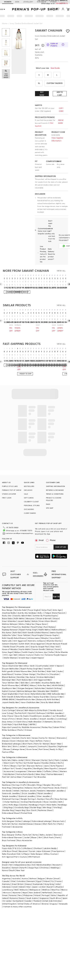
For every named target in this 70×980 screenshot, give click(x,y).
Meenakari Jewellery (56, 786)
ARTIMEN (24, 680)
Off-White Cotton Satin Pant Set (18, 356)
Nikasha (45, 633)
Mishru (22, 619)
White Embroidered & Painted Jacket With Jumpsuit (36, 318)
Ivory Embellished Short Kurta (7, 318)
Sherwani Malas (35, 766)
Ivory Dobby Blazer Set (47, 356)
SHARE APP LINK (61, 547)
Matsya (50, 644)
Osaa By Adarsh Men (22, 610)
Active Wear (16, 772)
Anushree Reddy (9, 608)
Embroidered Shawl (11, 808)
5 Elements (48, 717)
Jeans (47, 761)
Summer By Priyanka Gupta (45, 610)
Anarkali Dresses (26, 819)
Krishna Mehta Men (46, 672)
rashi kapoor (34, 313)
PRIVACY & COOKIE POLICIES (54, 499)
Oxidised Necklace (29, 797)
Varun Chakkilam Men (30, 697)
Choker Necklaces (11, 797)
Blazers (14, 761)
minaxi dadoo (39, 313)
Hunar (11, 711)
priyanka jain (10, 313)
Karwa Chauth (8, 865)
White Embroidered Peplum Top (20, 356)
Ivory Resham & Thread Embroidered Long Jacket (36, 356)
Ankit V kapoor (56, 661)
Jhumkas (40, 794)
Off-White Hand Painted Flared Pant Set (12, 318)
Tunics (47, 736)
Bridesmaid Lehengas (12, 739)
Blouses (7, 744)
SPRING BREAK (8, 694)
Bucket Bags (36, 802)
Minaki (19, 714)
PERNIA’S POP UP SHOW (12, 490)
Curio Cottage (8, 705)
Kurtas (44, 755)
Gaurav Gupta (52, 630)
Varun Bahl (54, 633)
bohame (18, 351)
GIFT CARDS (29, 498)
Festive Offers (8, 747)
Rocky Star (7, 610)
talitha (31, 351)
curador (47, 313)
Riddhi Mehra (44, 625)
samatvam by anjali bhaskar (58, 313)
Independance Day (22, 860)
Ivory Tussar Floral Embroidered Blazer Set (52, 356)
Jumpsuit (62, 763)
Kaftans (39, 736)
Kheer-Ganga (29, 669)
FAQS (48, 504)
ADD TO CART (60, 94)
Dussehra (6, 863)
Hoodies (45, 758)
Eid (33, 860)
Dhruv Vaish (29, 661)
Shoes (46, 797)
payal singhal (28, 351)
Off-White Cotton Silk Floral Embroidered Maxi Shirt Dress (34, 283)
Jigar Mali (13, 650)
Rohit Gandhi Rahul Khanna (14, 633)
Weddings (55, 863)
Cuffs (24, 780)
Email (40, 540)
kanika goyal (39, 351)
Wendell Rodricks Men (26, 694)
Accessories (9, 766)
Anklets (16, 786)
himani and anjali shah (63, 313)
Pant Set (6, 772)
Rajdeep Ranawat (10, 625)
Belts (61, 797)
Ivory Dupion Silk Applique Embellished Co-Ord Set (7, 356)
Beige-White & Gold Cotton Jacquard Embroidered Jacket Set (10, 356)
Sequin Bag (20, 805)
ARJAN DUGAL (58, 680)
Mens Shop (41, 769)
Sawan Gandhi (39, 644)
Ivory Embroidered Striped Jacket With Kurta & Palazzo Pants (15, 318)
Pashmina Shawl (45, 805)
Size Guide (55, 68)
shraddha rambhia (60, 351)
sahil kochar (42, 313)
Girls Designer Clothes (12, 816)
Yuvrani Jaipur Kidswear (40, 846)
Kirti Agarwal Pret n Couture (14, 852)
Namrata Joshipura (37, 636)
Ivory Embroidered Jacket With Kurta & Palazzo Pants (10, 318)
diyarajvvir (36, 313)
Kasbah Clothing (54, 683)
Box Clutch (32, 805)
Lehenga (27, 816)
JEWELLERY (28, 2)
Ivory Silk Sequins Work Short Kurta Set (23, 356)
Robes (53, 758)
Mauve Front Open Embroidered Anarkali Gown (12, 283)
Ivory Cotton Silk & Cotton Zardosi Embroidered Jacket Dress (42, 283)
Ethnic (55, 766)
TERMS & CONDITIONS (55, 494)
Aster (4, 711)
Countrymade (42, 661)
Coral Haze (7, 719)
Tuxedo (19, 763)
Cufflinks (47, 766)
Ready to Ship (56, 744)
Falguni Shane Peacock (55, 608)
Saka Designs (37, 849)
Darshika (21, 672)
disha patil (34, 351)
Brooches (42, 772)
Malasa (17, 647)
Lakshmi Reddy (50, 843)
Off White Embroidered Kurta (4, 283)
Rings (40, 780)
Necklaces (6, 780)
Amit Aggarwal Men (42, 675)
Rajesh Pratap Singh (28, 625)
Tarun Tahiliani (24, 630)
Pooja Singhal (34, 605)
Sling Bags (8, 802)
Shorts (60, 758)
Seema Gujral (56, 627)
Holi (11, 860)
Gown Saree (32, 744)
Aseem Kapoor (38, 653)
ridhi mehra (55, 313)
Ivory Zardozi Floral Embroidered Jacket (4, 318)
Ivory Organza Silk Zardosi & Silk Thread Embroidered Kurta (39, 283)
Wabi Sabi (51, 666)
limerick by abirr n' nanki (20, 313)
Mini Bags (47, 802)
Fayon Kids (7, 843)
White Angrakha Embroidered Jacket (26, 318)
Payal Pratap (37, 622)
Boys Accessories (25, 835)
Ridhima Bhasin (58, 625)
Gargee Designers (25, 683)
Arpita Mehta (25, 644)
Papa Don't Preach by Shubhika (16, 622)
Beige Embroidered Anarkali (26, 283)
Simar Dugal (7, 647)
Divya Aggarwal (38, 639)
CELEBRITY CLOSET (31, 502)
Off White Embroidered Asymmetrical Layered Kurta (15, 283)
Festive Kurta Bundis (25, 769)
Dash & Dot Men (16, 661)
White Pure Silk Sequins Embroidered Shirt (50, 356)
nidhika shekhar (42, 351)
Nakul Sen (31, 619)
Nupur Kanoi (42, 619)
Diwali (5, 860)
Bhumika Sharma (54, 636)
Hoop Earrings (61, 794)
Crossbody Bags (22, 802)
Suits (51, 755)
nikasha (18, 313)
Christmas (44, 863)
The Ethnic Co (43, 669)
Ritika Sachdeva (9, 725)
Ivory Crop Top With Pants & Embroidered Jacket (20, 318)
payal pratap (50, 313)
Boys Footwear (9, 835)
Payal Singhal (38, 630)
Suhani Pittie (59, 722)
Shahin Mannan (10, 653)
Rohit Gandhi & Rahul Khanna (35, 627)
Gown (13, 736)
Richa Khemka (62, 647)
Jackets (23, 741)
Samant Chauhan (49, 30)
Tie (35, 772)
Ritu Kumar (7, 627)
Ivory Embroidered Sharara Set (55, 318)
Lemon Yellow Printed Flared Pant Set (60, 318)
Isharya (20, 705)
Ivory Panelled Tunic (4, 356)
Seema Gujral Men (41, 692)
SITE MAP (50, 508)
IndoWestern (9, 769)
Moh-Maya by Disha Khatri (36, 705)
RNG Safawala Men (56, 689)
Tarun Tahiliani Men (10, 678)
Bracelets (32, 780)
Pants (57, 755)
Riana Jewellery (31, 714)
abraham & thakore (50, 351)
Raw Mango (7, 605)
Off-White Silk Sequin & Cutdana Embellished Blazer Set (31, 318)
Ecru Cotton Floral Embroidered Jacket (50, 318)
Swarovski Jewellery (11, 788)
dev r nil (12, 313)
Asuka (60, 666)
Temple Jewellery (10, 791)
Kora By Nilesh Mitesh (51, 697)
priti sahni (26, 351)
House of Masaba (10, 644)
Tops (32, 736)
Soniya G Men (57, 692)
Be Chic (57, 717)
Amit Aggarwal (20, 636)
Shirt (40, 832)
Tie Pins (19, 758)
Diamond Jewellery (27, 791)
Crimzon (28, 725)
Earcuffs (38, 783)
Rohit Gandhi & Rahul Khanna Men (17, 692)
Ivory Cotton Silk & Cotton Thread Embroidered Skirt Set (58, 283)
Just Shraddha (59, 711)
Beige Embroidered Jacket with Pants (63, 318)
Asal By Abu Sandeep (27, 608)
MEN (17, 2)
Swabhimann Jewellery (40, 711)
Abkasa (33, 680)
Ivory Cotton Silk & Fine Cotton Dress (20, 283)
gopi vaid (52, 351)
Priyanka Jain (23, 641)
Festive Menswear (55, 769)
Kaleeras (29, 783)
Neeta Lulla (7, 636)
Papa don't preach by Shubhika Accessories (21, 722)
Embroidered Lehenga (41, 816)
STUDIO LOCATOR (9, 494)
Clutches (23, 800)
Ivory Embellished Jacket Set (28, 318)
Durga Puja (33, 863)
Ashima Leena (34, 633)
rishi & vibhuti (4, 351)
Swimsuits (43, 741)
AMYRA (32, 719)
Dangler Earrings (28, 794)
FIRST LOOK (7, 498)
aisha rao (7, 351)
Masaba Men (44, 686)
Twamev (18, 669)
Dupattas (53, 741)
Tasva (5, 661)
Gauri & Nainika (9, 616)
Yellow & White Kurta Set (58, 356)
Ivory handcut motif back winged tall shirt (44, 318)
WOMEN (8, 2)
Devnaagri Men (9, 675)
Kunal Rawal (7, 669)
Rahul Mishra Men (39, 689)
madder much (63, 351)
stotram (28, 313)
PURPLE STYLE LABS (10, 486)
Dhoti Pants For (49, 819)
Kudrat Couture (9, 686)
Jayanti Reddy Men (10, 697)
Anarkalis (16, 733)
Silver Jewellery (44, 791)
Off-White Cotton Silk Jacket (28, 283)
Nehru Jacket (18, 755)
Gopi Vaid (55, 641)
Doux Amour (7, 717)
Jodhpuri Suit (8, 763)
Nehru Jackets (46, 830)
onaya (31, 313)
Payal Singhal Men (10, 689)
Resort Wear (56, 739)
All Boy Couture (51, 849)
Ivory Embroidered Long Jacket (55, 356)
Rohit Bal (17, 627)
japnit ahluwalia (26, 313)
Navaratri (57, 860)
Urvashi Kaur (24, 653)
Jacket (27, 832)
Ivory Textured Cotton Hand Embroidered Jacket (31, 356)
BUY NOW (42, 94)
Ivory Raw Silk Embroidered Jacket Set (42, 318)
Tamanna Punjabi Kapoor (56, 650)
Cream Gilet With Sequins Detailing (47, 318)
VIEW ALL (61, 271)
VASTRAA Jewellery (55, 708)
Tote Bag (57, 802)
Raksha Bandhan (44, 860)
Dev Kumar (31, 672)
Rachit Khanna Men (10, 680)
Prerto (20, 725)
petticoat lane (12, 351)
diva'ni (4, 313)
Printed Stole (26, 808)
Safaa (51, 647)
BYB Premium (34, 852)
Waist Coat (9, 758)
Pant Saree (44, 744)
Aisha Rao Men (44, 680)
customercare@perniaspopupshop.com (17, 532)
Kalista (35, 616)
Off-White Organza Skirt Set (23, 283)
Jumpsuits (32, 741)
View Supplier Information (57, 139)
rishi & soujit (23, 313)
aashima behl (15, 351)
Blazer (34, 832)
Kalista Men (40, 683)
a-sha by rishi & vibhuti (7, 313)
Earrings (16, 780)
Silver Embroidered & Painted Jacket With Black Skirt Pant (52, 318)
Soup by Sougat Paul (40, 641)
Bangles (47, 780)
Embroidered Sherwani (12, 832)
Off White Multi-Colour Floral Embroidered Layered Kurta (18, 283)
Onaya (56, 613)
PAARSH (54, 686)
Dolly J (41, 608)
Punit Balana (49, 622)
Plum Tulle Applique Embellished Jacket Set (66, 356)
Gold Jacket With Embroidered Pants (15, 356)
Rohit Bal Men (39, 666)
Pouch (42, 800)
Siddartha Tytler (9, 630)
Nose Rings (7, 783)
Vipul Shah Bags (20, 719)
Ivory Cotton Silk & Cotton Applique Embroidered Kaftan (44, 283)
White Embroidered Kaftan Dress (31, 283)
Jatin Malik (35, 678)
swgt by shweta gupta (44, 313)
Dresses (5, 736)
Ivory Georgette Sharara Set (44, 356)
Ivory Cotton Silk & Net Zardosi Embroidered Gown (36, 283)
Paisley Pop (47, 722)
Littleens (26, 849)
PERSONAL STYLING (32, 505)
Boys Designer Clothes (12, 830)
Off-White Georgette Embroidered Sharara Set (28, 356)
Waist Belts (51, 800)
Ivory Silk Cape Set (39, 318)
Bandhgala (38, 763)
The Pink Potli (20, 708)
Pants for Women (42, 739)
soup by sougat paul (60, 313)
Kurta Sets (26, 733)
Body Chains (61, 783)
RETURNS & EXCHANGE (55, 490)
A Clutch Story (21, 717)
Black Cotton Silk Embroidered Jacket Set (50, 283)
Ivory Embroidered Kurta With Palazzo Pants (58, 318)
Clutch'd (31, 708)
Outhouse (41, 708)
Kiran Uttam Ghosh (48, 616)
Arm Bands (7, 786)
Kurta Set (6, 819)
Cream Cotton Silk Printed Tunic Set (47, 283)
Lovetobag (61, 714)
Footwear (27, 772)
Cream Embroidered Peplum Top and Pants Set (18, 318)
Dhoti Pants (27, 739)
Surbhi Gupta (28, 647)
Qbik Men (25, 678)
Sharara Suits (59, 816)
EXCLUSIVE (28, 490)
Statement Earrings (10, 794)
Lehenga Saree (18, 744)
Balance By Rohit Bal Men (48, 694)
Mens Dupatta (51, 763)
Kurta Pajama (57, 761)
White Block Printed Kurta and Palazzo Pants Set (7, 283)
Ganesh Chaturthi (19, 863)
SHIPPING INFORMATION (56, 486)
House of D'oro (9, 714)
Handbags (33, 800)
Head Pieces (48, 783)
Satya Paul (46, 605)
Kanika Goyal (10, 641)
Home (5, 23)
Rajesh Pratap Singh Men (31, 663)
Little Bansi (27, 843)
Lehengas (6, 733)
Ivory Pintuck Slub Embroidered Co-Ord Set (60, 356)
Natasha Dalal (20, 605)
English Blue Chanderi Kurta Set (12, 356)
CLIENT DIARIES (30, 513)
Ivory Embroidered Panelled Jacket (66, 318)
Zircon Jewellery (29, 788)
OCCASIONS (29, 509)
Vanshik (47, 663)
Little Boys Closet (10, 846)
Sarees (35, 733)
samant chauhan (4, 278)
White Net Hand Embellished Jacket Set (34, 356)
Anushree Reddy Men (51, 678)
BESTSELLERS (29, 486)
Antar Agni (57, 605)
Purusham (55, 669)
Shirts (28, 755)
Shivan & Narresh (44, 613)
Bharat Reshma (9, 672)
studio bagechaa (44, 351)
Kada (39, 797)
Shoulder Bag (8, 805)
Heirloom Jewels (28, 786)
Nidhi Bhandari (35, 717)
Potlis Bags (13, 800)
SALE (26, 494)
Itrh (5, 650)
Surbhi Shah (24, 639)
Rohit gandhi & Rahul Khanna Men (17, 666)
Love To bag (7, 708)
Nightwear (63, 741)
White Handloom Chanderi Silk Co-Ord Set (63, 356)
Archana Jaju (41, 647)
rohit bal (36, 351)
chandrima (66, 313)
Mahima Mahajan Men (27, 686)
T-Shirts (5, 761)
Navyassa (23, 846)
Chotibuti (38, 843)
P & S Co (17, 843)
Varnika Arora (56, 705)
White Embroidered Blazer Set (42, 356)
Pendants (41, 786)
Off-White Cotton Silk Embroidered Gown (52, 283)
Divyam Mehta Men (10, 663)
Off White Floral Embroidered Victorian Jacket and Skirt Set (34, 318)
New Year (20, 865)
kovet (10, 351)
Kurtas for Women (47, 733)
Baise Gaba (7, 613)
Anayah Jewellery (47, 714)
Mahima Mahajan (10, 619)
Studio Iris (39, 650)
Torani (58, 644)
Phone (52, 540)
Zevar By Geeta (22, 711)
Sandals (53, 797)
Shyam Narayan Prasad (57, 639)
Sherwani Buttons (35, 761)
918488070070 (62, 3)
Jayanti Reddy (24, 616)
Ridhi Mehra (19, 613)
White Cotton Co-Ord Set (39, 356)
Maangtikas (18, 783)
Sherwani (36, 755)
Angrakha (28, 763)
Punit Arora (24, 689)
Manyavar (30, 613)
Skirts (15, 741)
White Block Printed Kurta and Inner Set (10, 283)
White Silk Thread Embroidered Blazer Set (23, 318)
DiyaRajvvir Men (9, 683)
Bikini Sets (7, 741)
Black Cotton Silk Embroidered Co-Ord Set (63, 283)
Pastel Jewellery (45, 788)
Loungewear (21, 766)
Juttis (4, 800)
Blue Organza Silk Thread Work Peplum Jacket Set (66, 283)
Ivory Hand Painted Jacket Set (26, 356)
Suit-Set (22, 761)
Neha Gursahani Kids (11, 849)
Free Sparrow (58, 846)
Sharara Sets (23, 736)
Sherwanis (61, 733)
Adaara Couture (26, 650)
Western (63, 766)
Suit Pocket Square (32, 758)
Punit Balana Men (24, 675)
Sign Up (56, 591)
